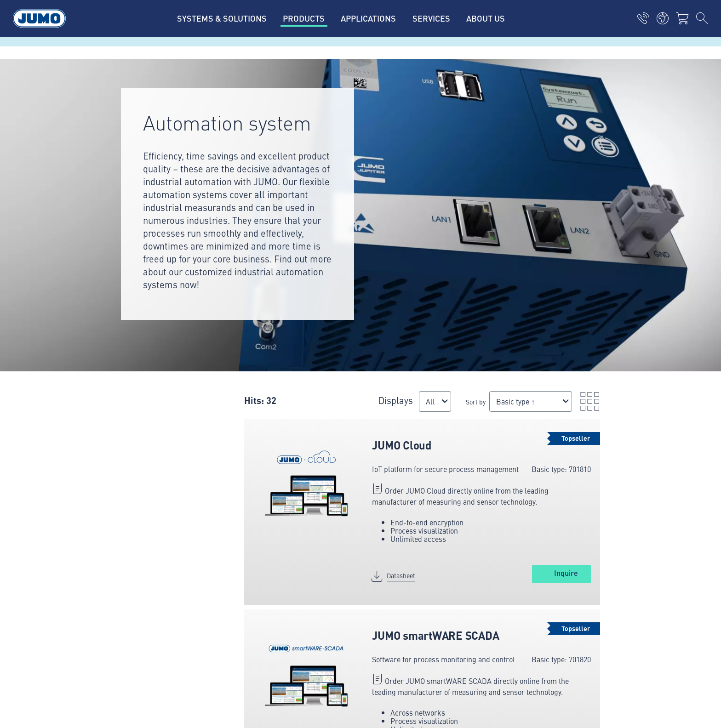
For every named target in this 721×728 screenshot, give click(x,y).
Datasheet (401, 575)
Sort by (476, 402)
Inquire (566, 573)
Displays (396, 400)
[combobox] (435, 401)
